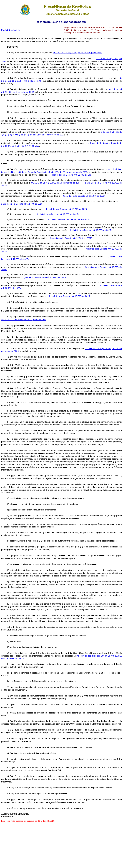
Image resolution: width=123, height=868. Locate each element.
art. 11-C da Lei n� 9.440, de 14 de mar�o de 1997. (78, 53)
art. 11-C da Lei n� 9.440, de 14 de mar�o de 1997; (56, 183)
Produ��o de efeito (11, 30)
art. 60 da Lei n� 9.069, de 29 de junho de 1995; (24, 320)
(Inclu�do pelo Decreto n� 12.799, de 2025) (72, 175)
